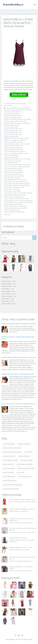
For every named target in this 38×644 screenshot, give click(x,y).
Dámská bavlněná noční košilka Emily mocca (22, 558)
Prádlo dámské (9, 197)
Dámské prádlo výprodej (12, 125)
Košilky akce (8, 140)
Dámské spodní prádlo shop (13, 134)
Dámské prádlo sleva (24, 123)
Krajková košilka (9, 144)
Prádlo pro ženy (19, 197)
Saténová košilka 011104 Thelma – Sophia (21, 568)
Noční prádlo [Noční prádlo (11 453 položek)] (21, 472)
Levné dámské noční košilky (13, 161)
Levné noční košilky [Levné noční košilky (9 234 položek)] (8, 472)
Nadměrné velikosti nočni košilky (14, 176)
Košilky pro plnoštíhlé (19, 140)
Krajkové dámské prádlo (22, 144)
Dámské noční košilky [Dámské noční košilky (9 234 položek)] (24, 444)
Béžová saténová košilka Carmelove (22, 509)
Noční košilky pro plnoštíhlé (12, 191)
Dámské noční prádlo (24, 119)
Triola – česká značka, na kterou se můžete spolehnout (18, 404)
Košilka (27, 138)
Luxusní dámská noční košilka (13, 170)
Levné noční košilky (10, 167)
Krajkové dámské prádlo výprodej (14, 151)
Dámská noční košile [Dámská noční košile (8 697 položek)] (24, 456)
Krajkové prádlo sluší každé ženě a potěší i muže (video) (18, 324)
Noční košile (5, 299)
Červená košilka (11, 108)
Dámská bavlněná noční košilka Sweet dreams (23, 529)
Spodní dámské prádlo (11, 201)
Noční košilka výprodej (23, 184)
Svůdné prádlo (22, 206)
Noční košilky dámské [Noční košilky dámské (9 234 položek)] (9, 476)
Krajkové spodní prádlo (11, 157)
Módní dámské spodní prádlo (13, 174)
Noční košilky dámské (11, 185)
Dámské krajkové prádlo (12, 114)
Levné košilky (27, 165)
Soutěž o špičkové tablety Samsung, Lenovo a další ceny (19, 357)
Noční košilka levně (22, 182)
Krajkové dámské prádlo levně (13, 148)
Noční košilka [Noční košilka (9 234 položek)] (28, 452)
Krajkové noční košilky (11, 153)
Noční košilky (8, 105)
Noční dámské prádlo (10, 180)
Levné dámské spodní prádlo (13, 165)
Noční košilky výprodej (25, 193)
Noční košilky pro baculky (12, 189)
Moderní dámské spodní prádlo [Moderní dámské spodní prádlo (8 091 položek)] (12, 448)
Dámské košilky (10, 103)
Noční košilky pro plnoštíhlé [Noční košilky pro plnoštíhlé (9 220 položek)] (25, 464)
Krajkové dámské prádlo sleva (13, 149)
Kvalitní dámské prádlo (11, 159)
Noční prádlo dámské (19, 195)
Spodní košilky (6, 291)
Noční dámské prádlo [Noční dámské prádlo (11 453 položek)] (27, 460)
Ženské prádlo (8, 208)
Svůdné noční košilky (10, 206)
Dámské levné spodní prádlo (13, 116)
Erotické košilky (6, 304)
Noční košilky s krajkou (11, 193)
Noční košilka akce (10, 182)
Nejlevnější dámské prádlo (12, 178)
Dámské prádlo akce (20, 121)
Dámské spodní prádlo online (13, 133)
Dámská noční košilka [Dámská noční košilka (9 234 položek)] (9, 456)
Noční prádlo (8, 195)
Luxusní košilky (6, 294)
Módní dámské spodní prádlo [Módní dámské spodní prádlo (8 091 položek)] (26, 468)
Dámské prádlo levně (10, 123)
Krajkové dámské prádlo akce (13, 146)
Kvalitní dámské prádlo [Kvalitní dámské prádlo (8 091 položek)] (9, 481)
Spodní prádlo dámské (26, 201)
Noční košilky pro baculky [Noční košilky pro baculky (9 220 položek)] (10, 460)
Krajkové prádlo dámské (12, 155)
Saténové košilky (7, 296)
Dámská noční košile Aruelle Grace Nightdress (22, 520)
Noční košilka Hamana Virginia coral (22, 499)
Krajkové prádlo (23, 153)
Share (7, 215)
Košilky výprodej (17, 142)
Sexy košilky (5, 301)
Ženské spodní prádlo (20, 208)
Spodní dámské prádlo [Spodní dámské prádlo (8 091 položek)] (25, 476)
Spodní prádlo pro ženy (11, 202)
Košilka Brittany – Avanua (18, 538)
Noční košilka (22, 180)
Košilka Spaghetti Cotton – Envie (21, 547)
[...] (16, 332)
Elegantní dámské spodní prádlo (14, 138)
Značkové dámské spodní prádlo (14, 212)
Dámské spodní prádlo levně (13, 131)
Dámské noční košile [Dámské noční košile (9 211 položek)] (9, 444)
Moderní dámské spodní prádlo (14, 172)
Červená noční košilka (23, 108)
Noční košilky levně (24, 185)
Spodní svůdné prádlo (26, 202)
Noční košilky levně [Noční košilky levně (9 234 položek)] (8, 464)
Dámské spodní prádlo (11, 127)
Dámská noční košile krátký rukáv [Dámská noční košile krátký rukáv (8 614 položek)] (12, 485)
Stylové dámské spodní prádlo (13, 204)
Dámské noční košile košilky (12, 117)
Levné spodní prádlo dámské (13, 168)
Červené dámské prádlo (11, 110)
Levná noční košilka (25, 159)
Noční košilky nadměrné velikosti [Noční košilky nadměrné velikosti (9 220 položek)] (12, 452)
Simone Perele (24, 199)
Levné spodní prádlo (23, 167)
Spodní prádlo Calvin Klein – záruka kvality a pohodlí (18, 374)
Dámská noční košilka (26, 110)
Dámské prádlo (9, 121)
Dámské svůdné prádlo (11, 136)
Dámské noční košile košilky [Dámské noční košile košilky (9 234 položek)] (11, 489)
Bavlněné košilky (7, 284)
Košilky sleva (8, 142)
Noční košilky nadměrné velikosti (14, 187)
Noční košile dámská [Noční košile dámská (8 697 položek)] (9, 468)
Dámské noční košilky (11, 119)
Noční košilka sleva (10, 184)
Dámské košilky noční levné (13, 112)
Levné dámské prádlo (11, 163)
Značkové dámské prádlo (12, 210)
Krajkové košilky (21, 103)
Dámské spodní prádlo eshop (13, 129)
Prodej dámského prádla (12, 199)
